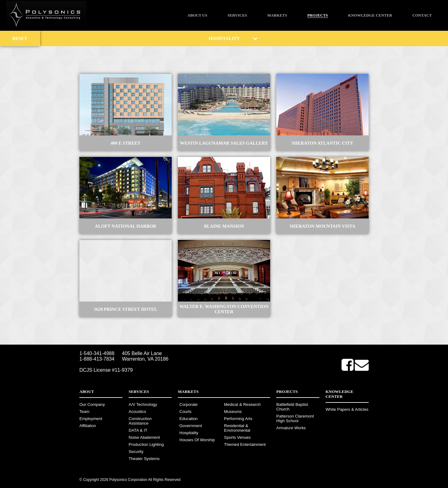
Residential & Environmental (237, 428)
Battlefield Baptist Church (292, 407)
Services (237, 15)
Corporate (188, 404)
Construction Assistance (140, 421)
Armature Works (291, 428)
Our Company (92, 404)
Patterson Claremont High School (295, 418)
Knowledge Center (370, 15)
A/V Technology (143, 404)
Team (84, 412)
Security (136, 452)
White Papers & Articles (347, 409)
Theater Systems (144, 459)
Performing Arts (238, 419)
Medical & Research (242, 404)
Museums (233, 412)
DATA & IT (138, 430)
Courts (185, 412)
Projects (318, 15)
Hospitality (189, 433)
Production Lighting (146, 444)
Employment (91, 419)
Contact (422, 15)
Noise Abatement (144, 437)
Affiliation (88, 426)
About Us (197, 15)
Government (191, 426)
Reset (20, 38)
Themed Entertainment (245, 444)
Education (188, 419)
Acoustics (137, 412)
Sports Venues (237, 437)
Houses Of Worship (197, 440)
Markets (277, 15)
